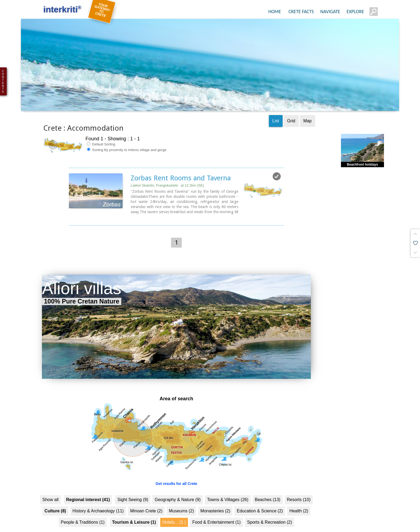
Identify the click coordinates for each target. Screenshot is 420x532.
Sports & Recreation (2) (270, 514)
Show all (50, 491)
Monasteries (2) (215, 502)
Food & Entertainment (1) (216, 514)
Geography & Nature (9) (178, 491)
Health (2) (299, 502)
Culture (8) (55, 502)
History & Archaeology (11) (98, 502)
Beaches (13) (268, 491)
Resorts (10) (299, 491)
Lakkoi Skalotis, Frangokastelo (167, 177)
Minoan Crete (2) (146, 502)
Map (307, 112)
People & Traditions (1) (83, 514)
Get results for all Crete (177, 475)
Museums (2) (181, 502)
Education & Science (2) (260, 502)
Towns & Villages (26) (228, 491)
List (276, 112)
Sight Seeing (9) (133, 491)
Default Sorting (101, 135)
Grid (291, 112)
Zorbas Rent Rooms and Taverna (181, 169)
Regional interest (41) (88, 491)
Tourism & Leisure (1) (134, 514)
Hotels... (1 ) (174, 514)
